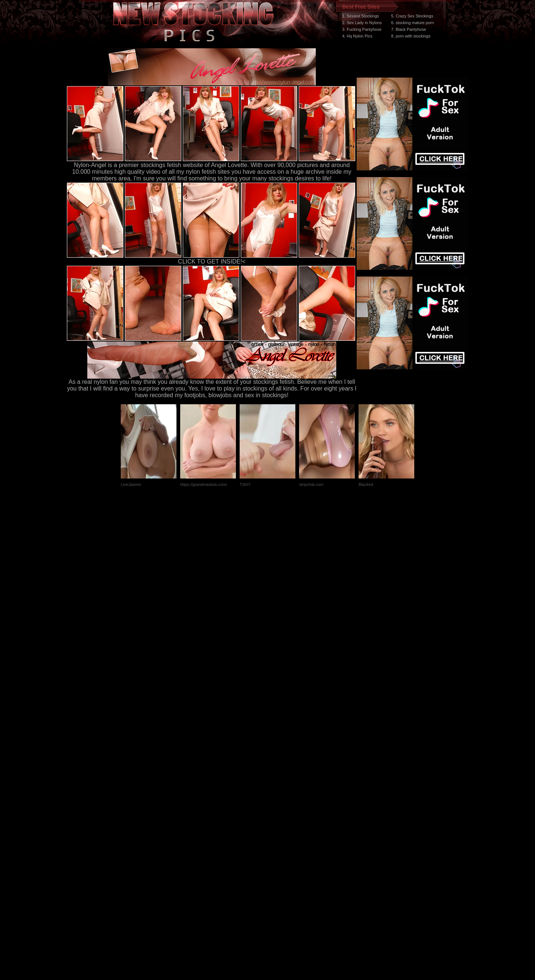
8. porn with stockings (411, 36)
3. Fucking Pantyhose (362, 29)
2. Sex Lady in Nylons (362, 23)
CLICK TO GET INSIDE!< (212, 262)
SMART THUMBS (281, 840)
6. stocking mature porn (413, 23)
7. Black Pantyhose (409, 29)
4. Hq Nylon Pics (357, 36)
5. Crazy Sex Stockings (412, 16)
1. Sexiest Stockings (361, 16)
